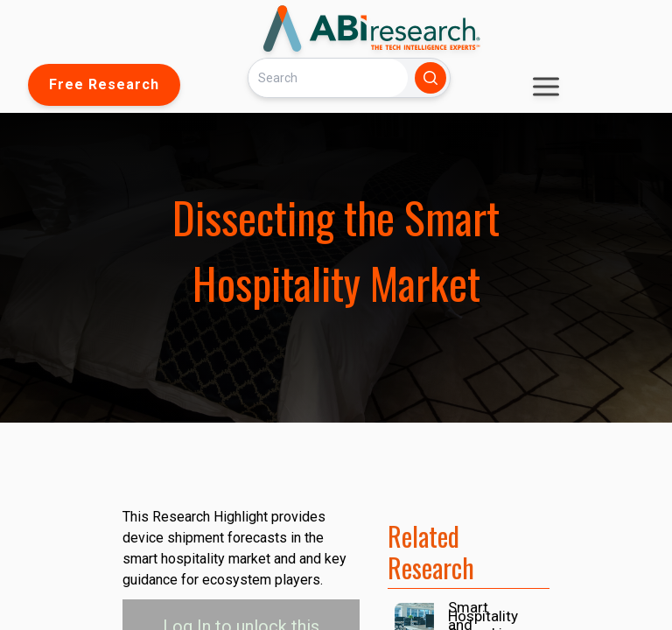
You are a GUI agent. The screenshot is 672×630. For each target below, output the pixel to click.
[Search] (328, 77)
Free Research (104, 84)
